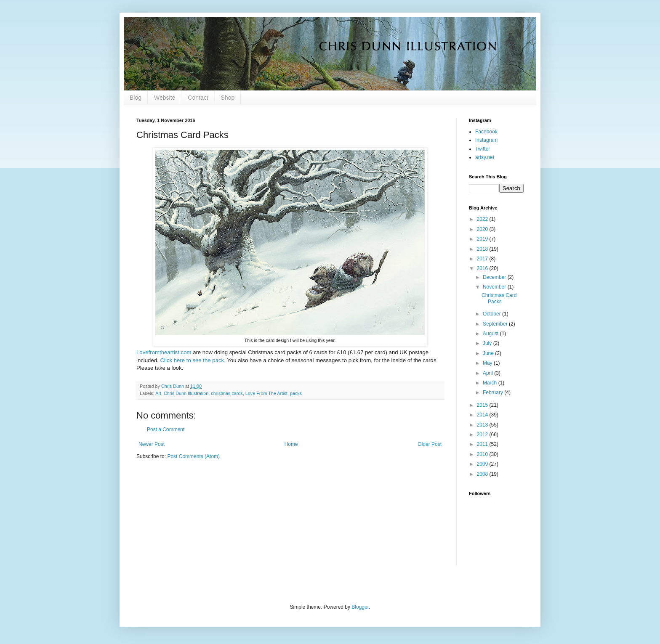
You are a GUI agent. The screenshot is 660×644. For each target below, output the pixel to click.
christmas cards (227, 393)
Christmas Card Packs (499, 298)
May (488, 363)
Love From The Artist (266, 393)
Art (158, 393)
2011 (483, 444)
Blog (136, 98)
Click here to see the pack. (193, 360)
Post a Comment (166, 429)
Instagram (486, 140)
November (495, 287)
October (492, 314)
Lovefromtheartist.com (164, 352)
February (494, 392)
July (488, 343)
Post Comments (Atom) (193, 456)
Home (291, 444)
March (491, 383)
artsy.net (485, 157)
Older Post (430, 444)
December (495, 277)
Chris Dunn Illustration (186, 393)
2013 (483, 425)
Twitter (483, 149)
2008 (483, 474)
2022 (483, 219)
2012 (483, 435)
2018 (483, 249)
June (489, 353)
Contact (198, 98)
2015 (483, 405)
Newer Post (152, 444)
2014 (483, 415)
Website (165, 98)
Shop (228, 98)
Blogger (360, 607)
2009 (483, 464)
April (488, 373)
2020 (483, 229)
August (491, 334)
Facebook (486, 132)
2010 (483, 454)
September (496, 324)
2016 (483, 268)
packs (296, 393)
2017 (483, 259)
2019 (483, 239)
